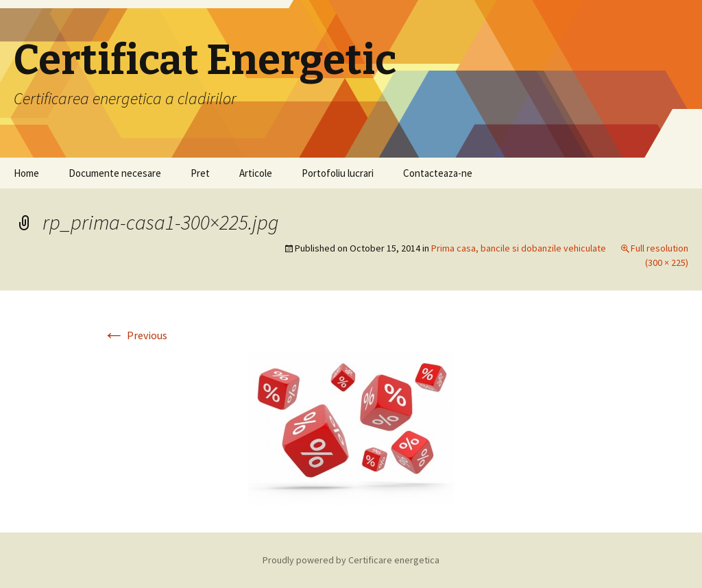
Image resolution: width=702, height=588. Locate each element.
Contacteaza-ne (438, 173)
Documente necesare (115, 173)
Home (26, 173)
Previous (135, 335)
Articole (256, 173)
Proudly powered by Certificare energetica (351, 560)
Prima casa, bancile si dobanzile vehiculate (519, 248)
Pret (200, 173)
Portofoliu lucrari (338, 173)
